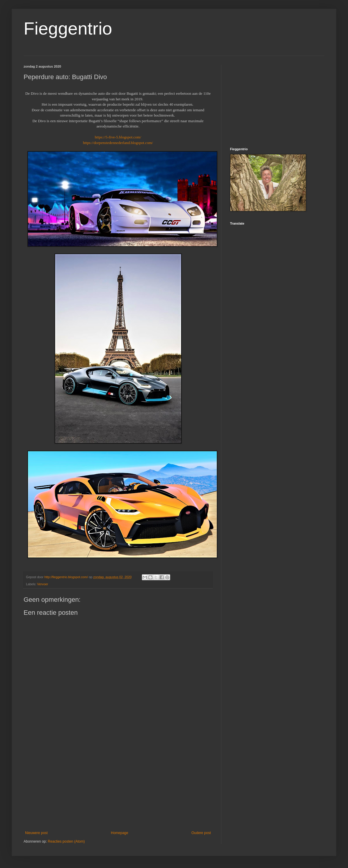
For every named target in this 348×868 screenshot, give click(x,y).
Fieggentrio (68, 28)
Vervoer (43, 584)
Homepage (120, 833)
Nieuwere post (36, 833)
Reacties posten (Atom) (66, 841)
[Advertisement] (118, 787)
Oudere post (201, 833)
